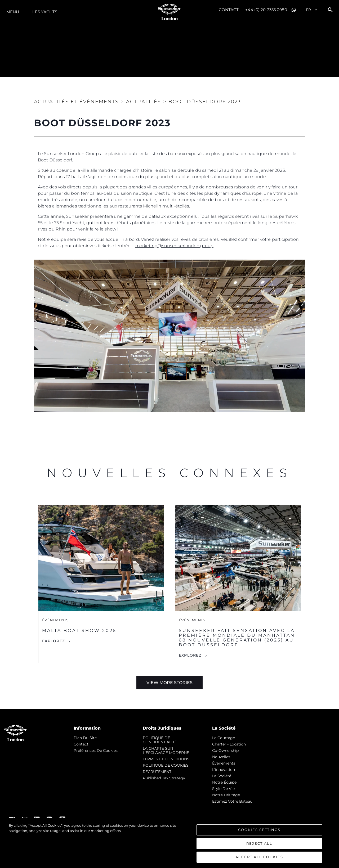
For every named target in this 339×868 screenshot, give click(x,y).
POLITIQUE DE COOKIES (166, 765)
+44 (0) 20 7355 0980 (266, 10)
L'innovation (224, 770)
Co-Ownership (225, 751)
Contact (229, 10)
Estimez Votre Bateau (232, 801)
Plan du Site (85, 738)
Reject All (259, 843)
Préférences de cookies (96, 751)
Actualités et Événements (76, 102)
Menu (13, 12)
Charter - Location (229, 744)
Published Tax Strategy (164, 778)
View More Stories (169, 683)
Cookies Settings (259, 830)
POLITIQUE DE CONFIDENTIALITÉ (160, 740)
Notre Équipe (224, 782)
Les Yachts (45, 12)
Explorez (53, 641)
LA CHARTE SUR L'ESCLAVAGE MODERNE (166, 751)
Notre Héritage (226, 795)
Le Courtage (224, 738)
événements (224, 763)
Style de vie (223, 789)
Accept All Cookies (259, 857)
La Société (222, 776)
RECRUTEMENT (157, 772)
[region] (169, 843)
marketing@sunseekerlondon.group (174, 246)
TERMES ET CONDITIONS (166, 759)
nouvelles (221, 757)
